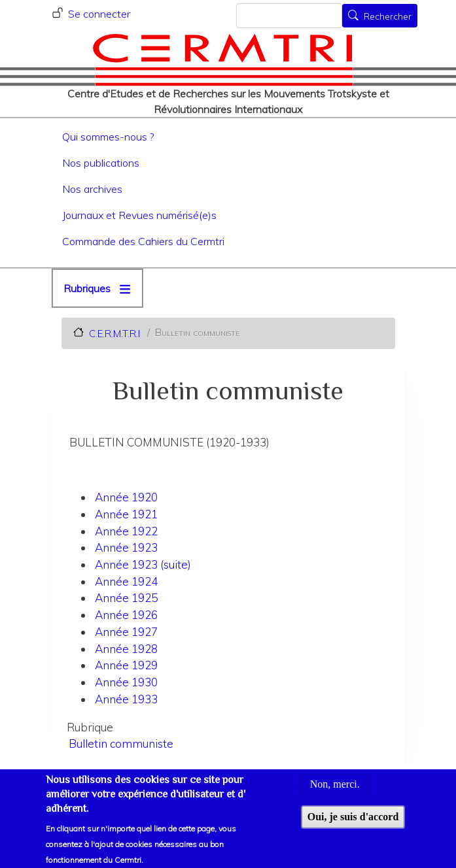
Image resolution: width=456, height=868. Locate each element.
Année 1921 (126, 514)
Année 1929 (126, 665)
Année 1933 (126, 699)
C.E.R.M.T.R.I (114, 333)
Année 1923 (126, 547)
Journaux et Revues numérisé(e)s (139, 215)
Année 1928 (126, 649)
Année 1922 (126, 531)
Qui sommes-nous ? (108, 137)
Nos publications (101, 163)
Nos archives (92, 189)
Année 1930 (126, 682)
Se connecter (99, 14)
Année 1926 (126, 615)
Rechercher (388, 17)
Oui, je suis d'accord (353, 824)
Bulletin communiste (121, 743)
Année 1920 (126, 497)
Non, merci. (335, 792)
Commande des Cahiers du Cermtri (143, 241)
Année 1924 (126, 581)
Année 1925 (126, 598)
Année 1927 (126, 632)
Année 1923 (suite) (143, 564)
